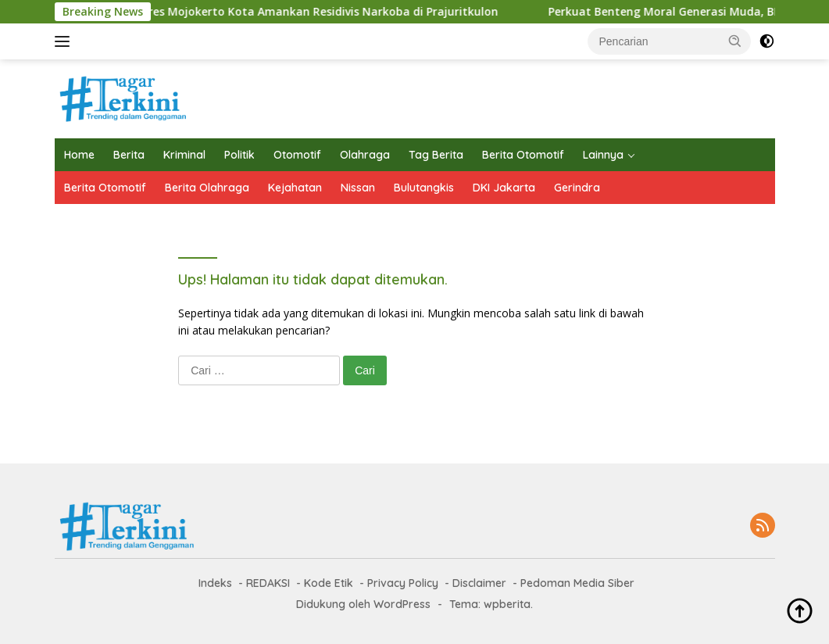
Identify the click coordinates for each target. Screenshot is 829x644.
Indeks (215, 583)
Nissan (358, 188)
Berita (129, 155)
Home (79, 155)
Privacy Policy (403, 583)
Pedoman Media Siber (577, 583)
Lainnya (603, 155)
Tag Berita (436, 155)
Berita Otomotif (523, 155)
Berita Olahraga (207, 188)
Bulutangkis (424, 188)
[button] (735, 41)
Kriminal (184, 155)
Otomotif (297, 155)
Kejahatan (295, 188)
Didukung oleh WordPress (363, 604)
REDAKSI (268, 583)
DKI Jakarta (504, 188)
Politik (239, 155)
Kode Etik (329, 583)
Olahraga (365, 155)
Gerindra (577, 188)
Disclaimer (479, 583)
